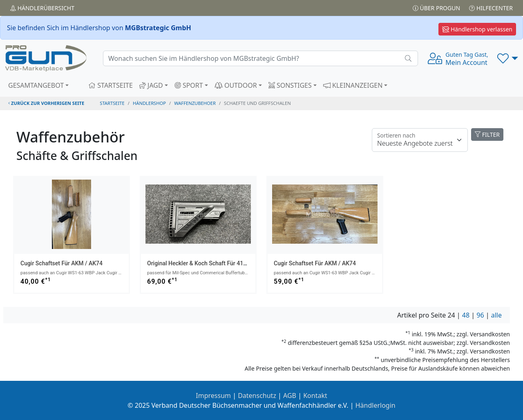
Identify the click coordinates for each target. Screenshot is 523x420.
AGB (290, 396)
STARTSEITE (111, 85)
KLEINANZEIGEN (353, 85)
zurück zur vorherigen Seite (46, 103)
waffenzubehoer (195, 103)
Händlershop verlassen (477, 29)
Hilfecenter (491, 8)
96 (480, 315)
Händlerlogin (375, 405)
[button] (508, 58)
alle (496, 315)
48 (466, 315)
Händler (42, 8)
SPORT (189, 85)
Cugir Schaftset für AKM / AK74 (61, 263)
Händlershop (149, 103)
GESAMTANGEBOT (36, 85)
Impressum (213, 396)
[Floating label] (420, 140)
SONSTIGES (290, 85)
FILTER (487, 134)
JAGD (151, 85)
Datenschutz (257, 396)
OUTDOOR (236, 85)
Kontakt (315, 396)
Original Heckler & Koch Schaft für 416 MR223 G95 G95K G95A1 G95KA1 (241, 263)
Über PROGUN (436, 8)
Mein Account (467, 59)
